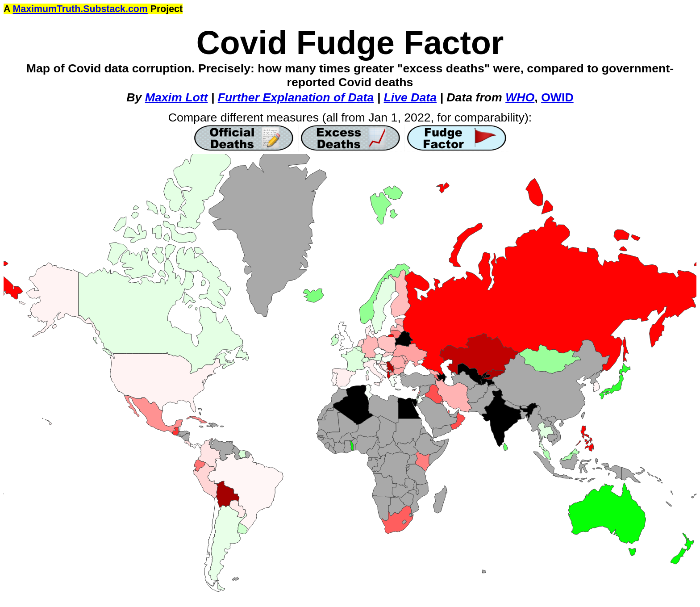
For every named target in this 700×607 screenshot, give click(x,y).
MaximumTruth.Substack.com (80, 9)
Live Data (410, 97)
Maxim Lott (177, 97)
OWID (557, 97)
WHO (520, 97)
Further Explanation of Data (296, 97)
